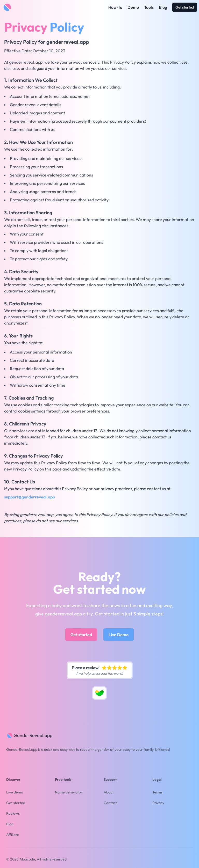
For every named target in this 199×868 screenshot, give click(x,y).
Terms (157, 792)
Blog (163, 7)
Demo (133, 7)
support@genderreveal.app (30, 497)
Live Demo (119, 635)
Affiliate (13, 835)
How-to (115, 7)
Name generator (69, 792)
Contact (110, 803)
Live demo (15, 792)
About (109, 792)
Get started (185, 7)
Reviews (13, 813)
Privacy (158, 803)
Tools (149, 7)
